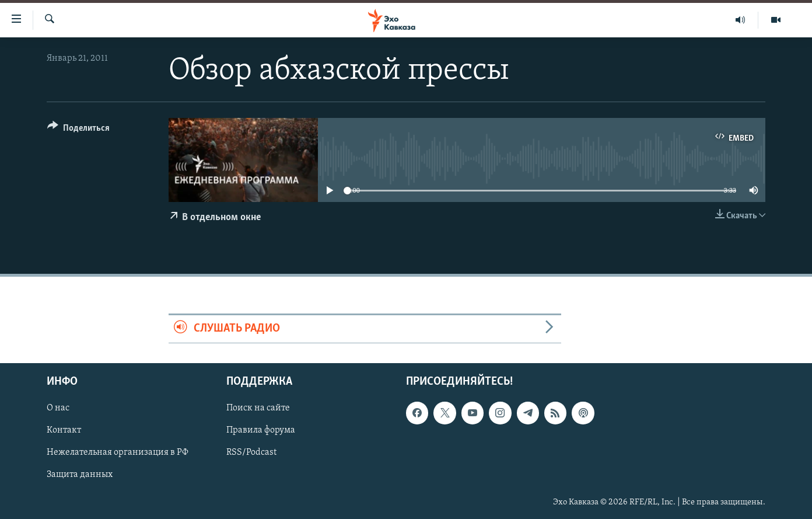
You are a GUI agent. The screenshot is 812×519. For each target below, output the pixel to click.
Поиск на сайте (258, 408)
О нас (58, 408)
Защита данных (80, 475)
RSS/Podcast (251, 452)
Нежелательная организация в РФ (118, 452)
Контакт (64, 430)
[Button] (78, 130)
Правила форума (261, 430)
